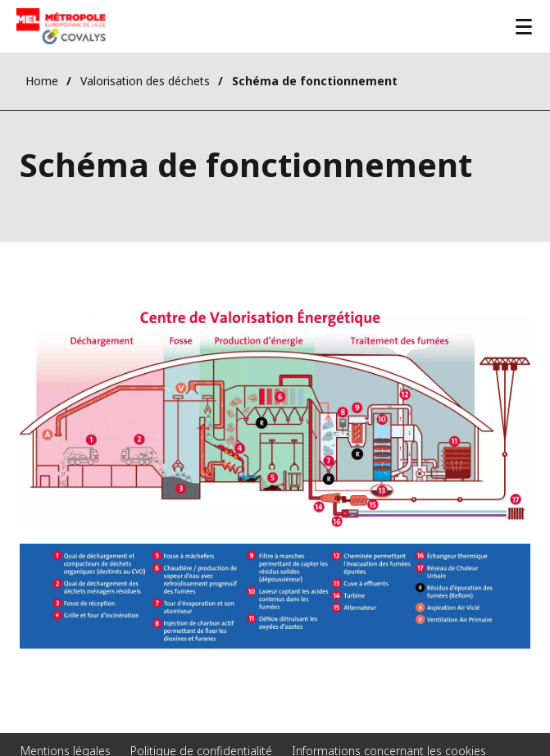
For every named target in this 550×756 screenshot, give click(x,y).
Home (42, 81)
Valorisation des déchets (145, 81)
